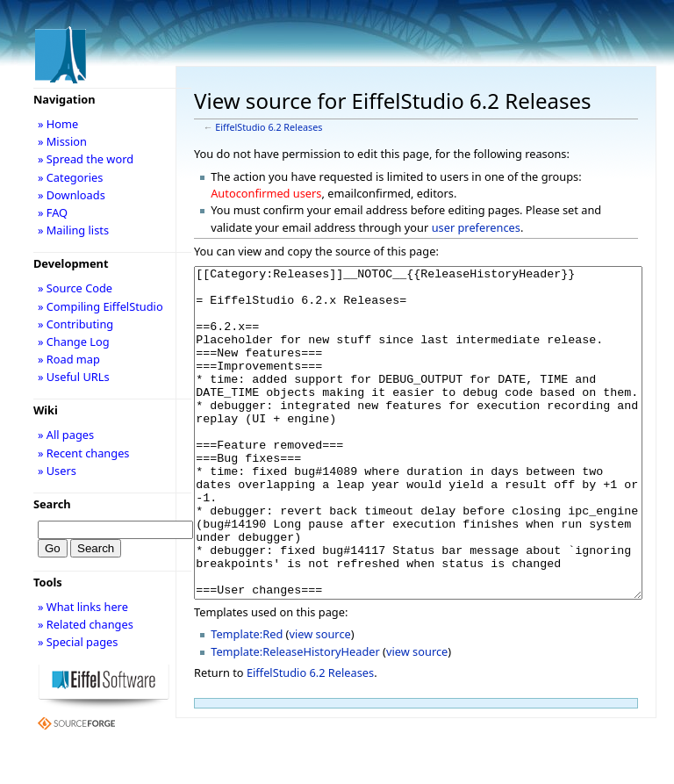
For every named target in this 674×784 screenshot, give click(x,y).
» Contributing (75, 324)
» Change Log (74, 342)
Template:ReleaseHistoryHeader (295, 717)
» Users (57, 471)
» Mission (62, 141)
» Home (58, 124)
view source (319, 700)
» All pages (66, 435)
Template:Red (247, 700)
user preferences (476, 227)
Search (52, 504)
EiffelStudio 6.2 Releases (269, 127)
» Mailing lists (73, 230)
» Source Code (75, 288)
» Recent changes (84, 453)
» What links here (83, 607)
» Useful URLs (74, 377)
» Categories (71, 177)
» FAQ (53, 212)
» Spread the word (86, 159)
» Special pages (78, 642)
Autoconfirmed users (266, 193)
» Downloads (72, 195)
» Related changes (86, 624)
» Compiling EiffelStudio (100, 306)
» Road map (69, 359)
